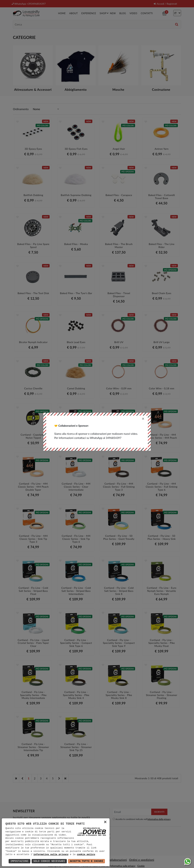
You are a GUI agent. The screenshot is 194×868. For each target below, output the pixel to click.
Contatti (147, 13)
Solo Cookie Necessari (49, 861)
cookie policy (86, 855)
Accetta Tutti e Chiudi (86, 861)
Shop (105, 13)
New (113, 13)
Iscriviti (159, 812)
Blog (123, 13)
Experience (89, 13)
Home (62, 13)
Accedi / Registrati (165, 4)
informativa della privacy (159, 819)
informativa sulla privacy (51, 855)
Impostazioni (19, 861)
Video (133, 13)
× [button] (105, 822)
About (73, 13)
